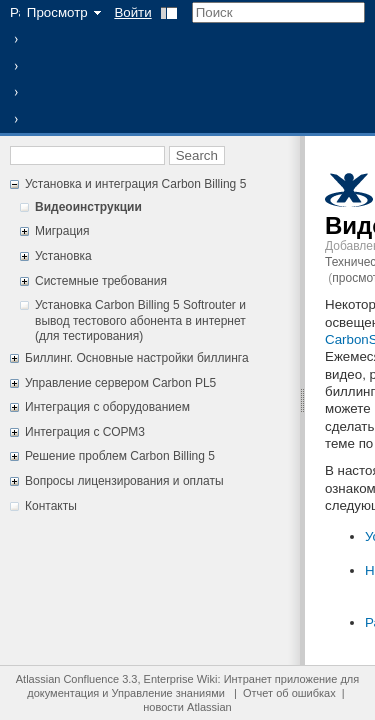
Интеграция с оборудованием (107, 407)
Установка (63, 256)
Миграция (62, 231)
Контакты (51, 506)
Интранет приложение (281, 679)
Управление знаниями (168, 693)
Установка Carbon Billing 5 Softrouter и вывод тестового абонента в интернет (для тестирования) (140, 320)
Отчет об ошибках (289, 693)
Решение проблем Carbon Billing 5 (120, 456)
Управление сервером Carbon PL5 (120, 383)
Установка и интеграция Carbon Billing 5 (135, 184)
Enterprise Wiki (181, 679)
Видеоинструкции (88, 207)
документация (63, 693)
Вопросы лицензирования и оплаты (124, 481)
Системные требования (101, 281)
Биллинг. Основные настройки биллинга (137, 358)
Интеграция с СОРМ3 (85, 432)
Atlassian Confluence (67, 679)
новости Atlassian (187, 707)
